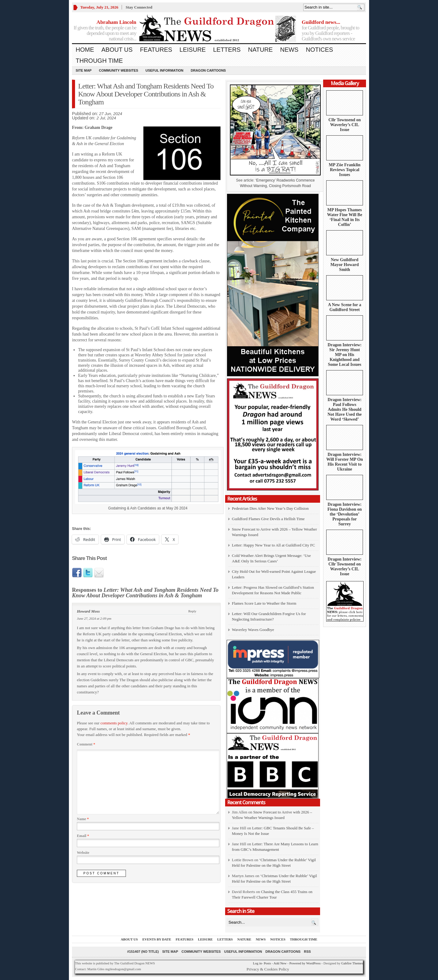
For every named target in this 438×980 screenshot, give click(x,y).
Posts (267, 963)
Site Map (84, 70)
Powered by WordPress (305, 963)
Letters (227, 50)
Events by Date (157, 939)
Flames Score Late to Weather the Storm (264, 603)
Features (156, 50)
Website (83, 853)
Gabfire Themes (352, 963)
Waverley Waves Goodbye (253, 630)
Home (85, 50)
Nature (261, 50)
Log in (257, 963)
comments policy (114, 723)
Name (83, 819)
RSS (307, 952)
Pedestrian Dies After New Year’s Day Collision (270, 508)
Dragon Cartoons (208, 70)
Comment (86, 744)
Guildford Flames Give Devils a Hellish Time (268, 519)
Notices (319, 50)
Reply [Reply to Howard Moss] (192, 611)
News (289, 50)
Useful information (164, 70)
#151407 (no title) (143, 952)
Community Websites (119, 70)
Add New (280, 963)
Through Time (99, 61)
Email (83, 836)
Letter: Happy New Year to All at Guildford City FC (274, 545)
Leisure (193, 50)
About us (117, 50)
